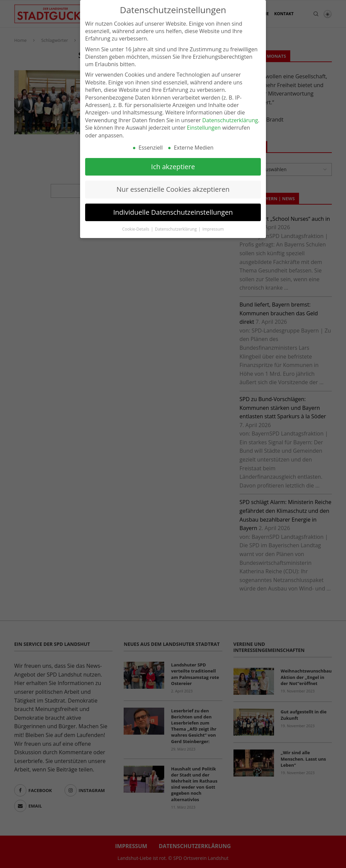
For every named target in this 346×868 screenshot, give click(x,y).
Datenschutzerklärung (230, 118)
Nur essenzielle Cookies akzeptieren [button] (173, 188)
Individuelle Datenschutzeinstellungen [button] (173, 210)
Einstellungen (204, 126)
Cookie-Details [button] (136, 227)
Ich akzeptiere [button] (173, 165)
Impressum (213, 227)
